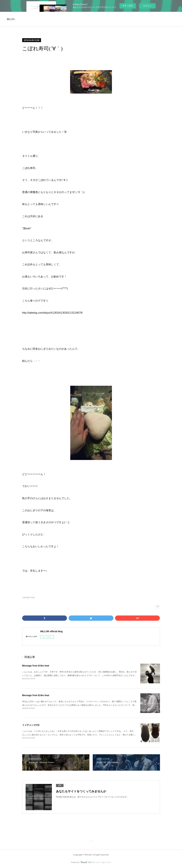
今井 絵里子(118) (28, 598)
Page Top (91, 842)
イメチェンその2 (31, 725)
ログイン (147, 6)
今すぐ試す (128, 6)
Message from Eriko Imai (36, 666)
